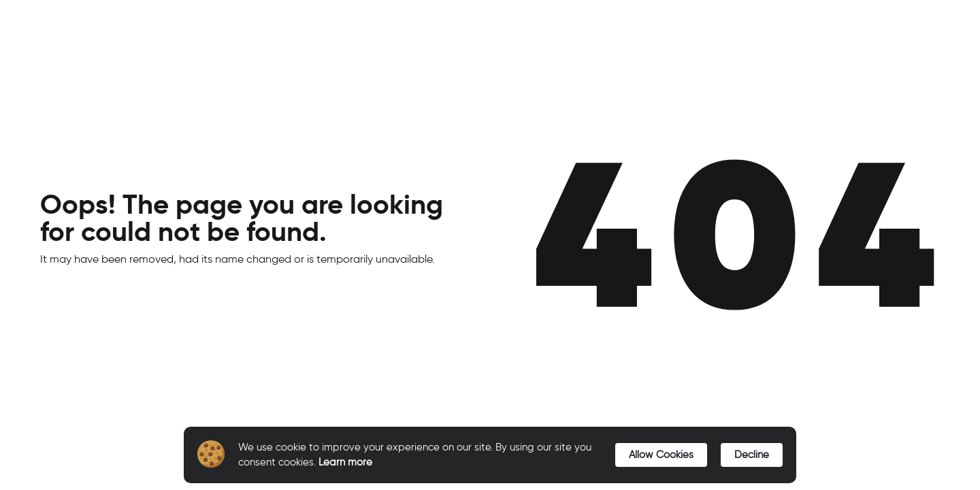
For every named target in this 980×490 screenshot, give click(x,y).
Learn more (345, 462)
